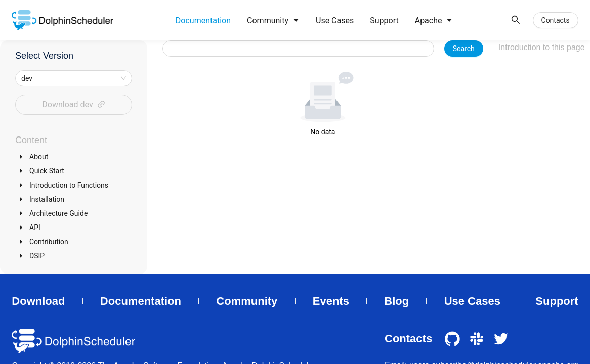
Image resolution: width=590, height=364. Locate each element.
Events (331, 301)
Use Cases (472, 301)
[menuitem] (203, 21)
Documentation (141, 301)
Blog (396, 301)
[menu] (336, 20)
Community (247, 301)
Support (557, 301)
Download (38, 301)
